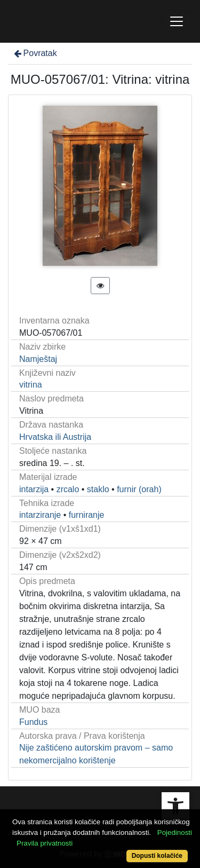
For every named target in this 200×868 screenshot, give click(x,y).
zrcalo (68, 489)
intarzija (34, 489)
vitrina (31, 385)
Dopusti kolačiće (157, 856)
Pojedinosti (175, 833)
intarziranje (40, 515)
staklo (98, 489)
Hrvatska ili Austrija (55, 437)
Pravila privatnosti (45, 843)
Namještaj (38, 359)
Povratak (35, 53)
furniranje (87, 515)
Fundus (33, 722)
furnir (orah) (139, 489)
